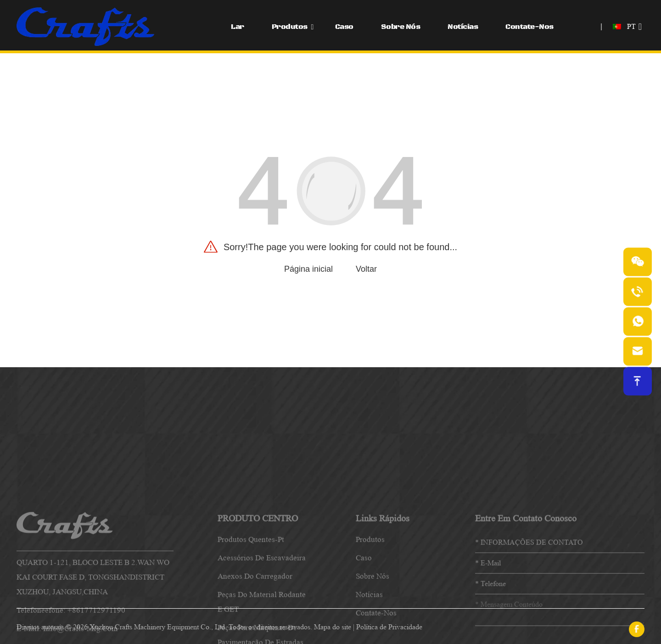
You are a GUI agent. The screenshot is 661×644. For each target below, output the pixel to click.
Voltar (366, 269)
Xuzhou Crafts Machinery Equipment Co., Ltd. (158, 627)
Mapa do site (333, 627)
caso (364, 613)
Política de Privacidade (389, 627)
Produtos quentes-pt (251, 594)
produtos (370, 594)
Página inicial (308, 269)
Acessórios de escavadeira (262, 613)
